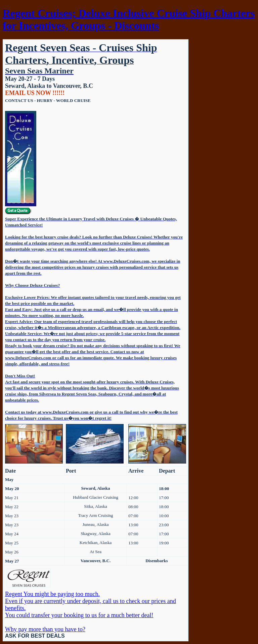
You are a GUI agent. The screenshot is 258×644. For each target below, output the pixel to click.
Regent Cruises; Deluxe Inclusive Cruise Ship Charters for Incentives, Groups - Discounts (129, 19)
